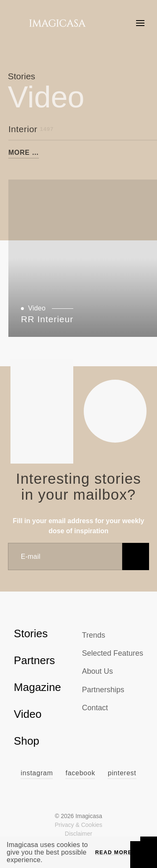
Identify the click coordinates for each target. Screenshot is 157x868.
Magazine (37, 687)
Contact (95, 708)
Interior (31, 129)
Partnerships (103, 690)
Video (28, 714)
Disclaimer (78, 834)
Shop (27, 741)
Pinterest (122, 773)
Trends (94, 635)
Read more (113, 852)
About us (98, 671)
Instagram (37, 773)
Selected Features (113, 653)
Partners (34, 660)
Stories (31, 633)
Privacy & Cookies (79, 825)
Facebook (80, 773)
